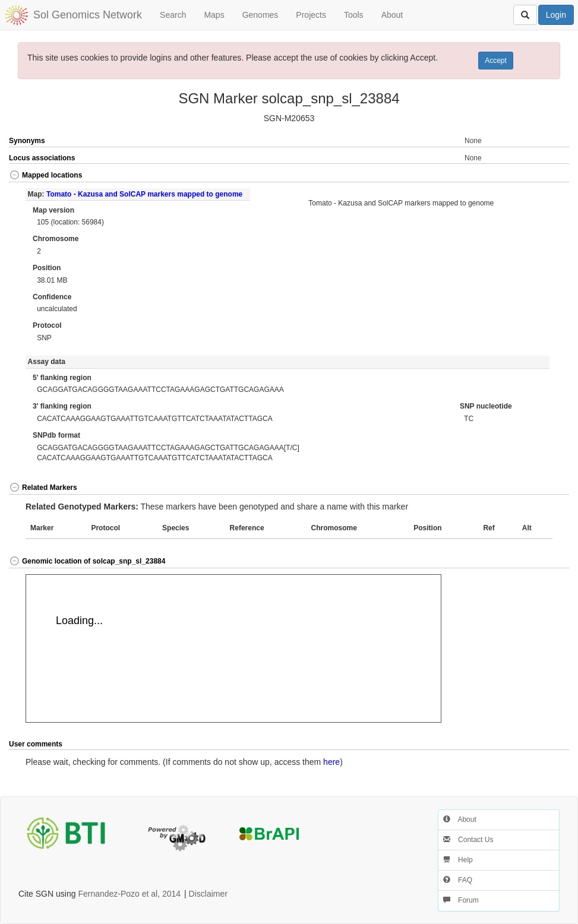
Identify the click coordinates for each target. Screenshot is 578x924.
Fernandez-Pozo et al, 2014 (129, 894)
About (392, 15)
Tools (354, 15)
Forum (461, 900)
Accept (496, 61)
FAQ (458, 880)
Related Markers (43, 488)
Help (458, 860)
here (331, 762)
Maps (214, 15)
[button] (541, 176)
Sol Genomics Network (88, 15)
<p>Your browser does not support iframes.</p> (233, 648)
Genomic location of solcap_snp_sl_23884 (87, 561)
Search (173, 15)
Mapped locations (45, 175)
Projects (311, 15)
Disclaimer (208, 894)
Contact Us (468, 840)
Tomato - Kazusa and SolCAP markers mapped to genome (144, 194)
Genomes (260, 15)
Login (556, 15)
